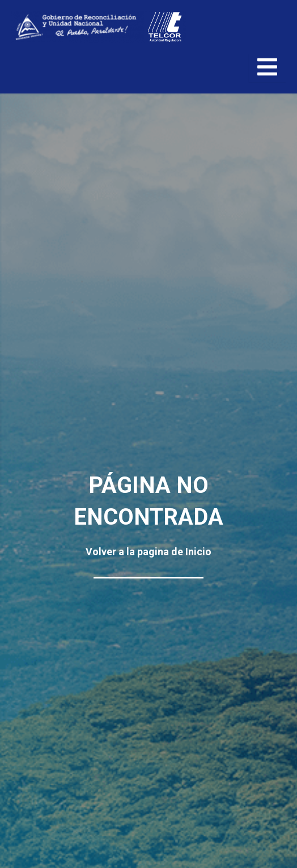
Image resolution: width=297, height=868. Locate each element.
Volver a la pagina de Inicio (148, 552)
